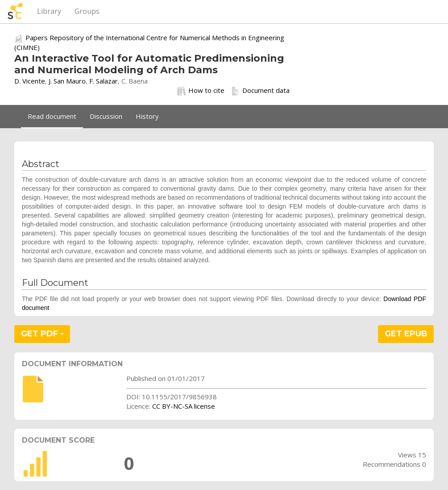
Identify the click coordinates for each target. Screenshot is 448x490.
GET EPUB (406, 334)
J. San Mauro (67, 81)
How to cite (201, 91)
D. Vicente (30, 81)
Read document (52, 116)
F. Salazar (104, 81)
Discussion (106, 116)
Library (49, 11)
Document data (260, 91)
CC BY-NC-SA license (184, 406)
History (147, 116)
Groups (87, 11)
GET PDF (42, 334)
